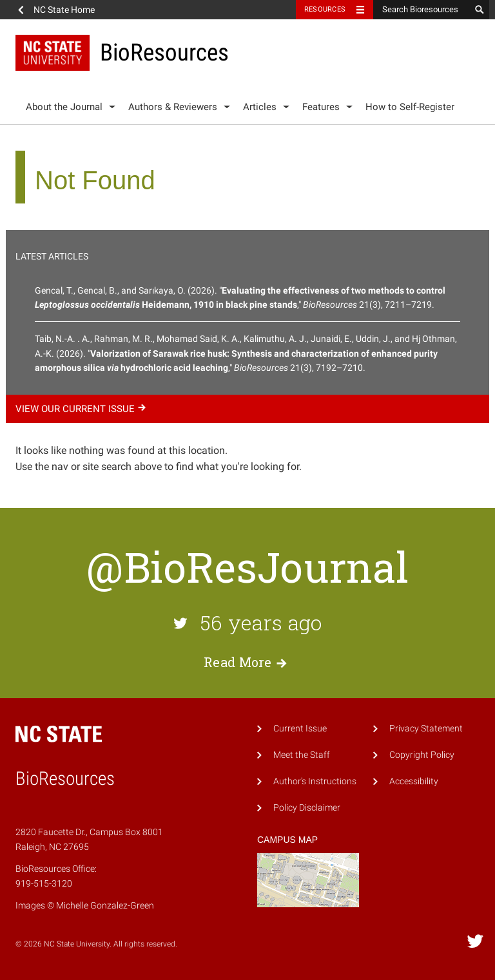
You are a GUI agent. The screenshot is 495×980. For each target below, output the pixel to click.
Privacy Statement (426, 729)
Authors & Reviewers (173, 107)
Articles (260, 107)
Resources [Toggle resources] (325, 9)
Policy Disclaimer (307, 808)
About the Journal (64, 107)
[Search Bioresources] (422, 10)
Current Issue (300, 729)
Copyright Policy (422, 755)
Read (247, 662)
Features (321, 107)
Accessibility (414, 781)
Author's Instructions (315, 781)
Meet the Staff (302, 755)
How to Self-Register (410, 107)
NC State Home (64, 10)
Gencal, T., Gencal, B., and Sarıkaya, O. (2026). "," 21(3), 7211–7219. (240, 297)
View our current (82, 409)
